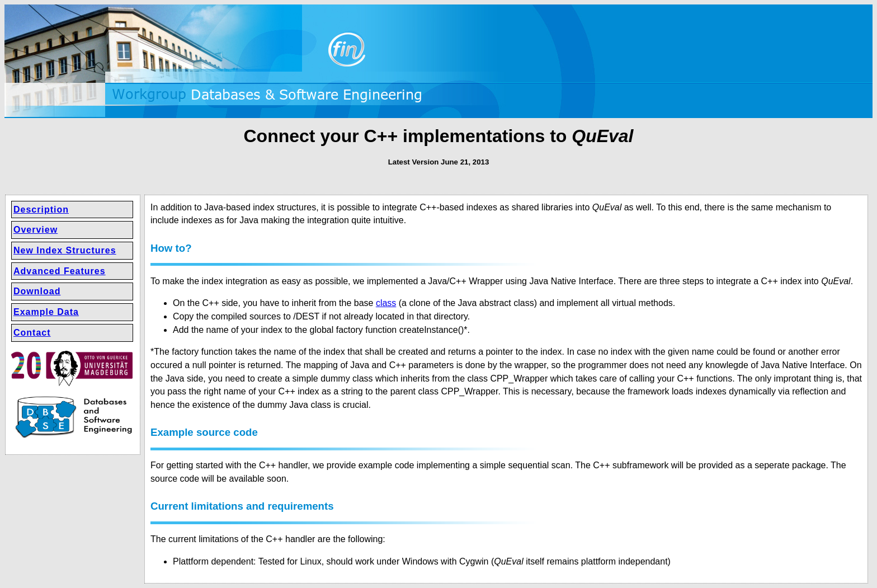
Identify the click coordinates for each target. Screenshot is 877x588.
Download (37, 291)
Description (41, 210)
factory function (367, 330)
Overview (36, 230)
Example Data (46, 312)
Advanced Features (60, 271)
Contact (32, 333)
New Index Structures (65, 250)
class (386, 303)
